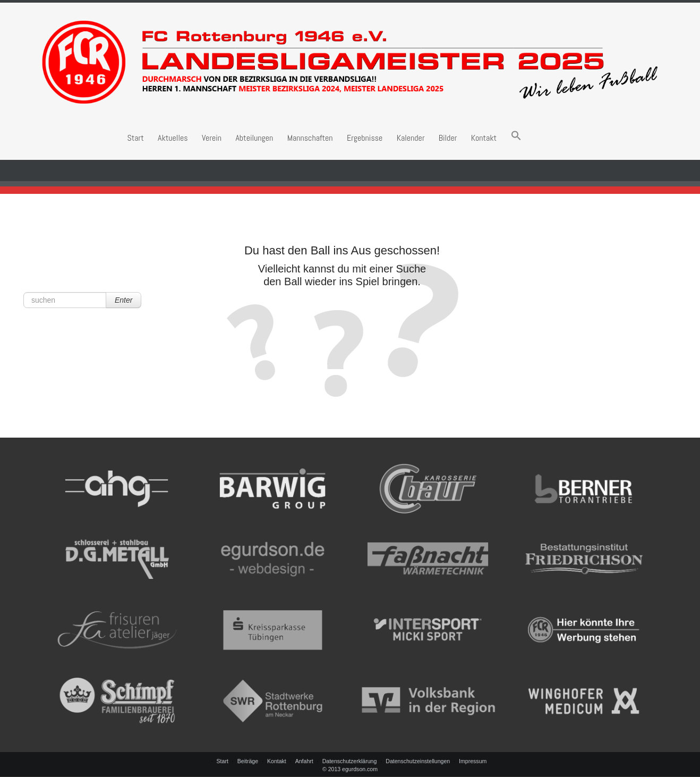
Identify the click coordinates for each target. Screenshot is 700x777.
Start (135, 138)
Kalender (411, 138)
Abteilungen (254, 138)
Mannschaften (310, 138)
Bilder (448, 138)
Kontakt (484, 138)
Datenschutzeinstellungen (418, 761)
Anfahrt (304, 761)
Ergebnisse (365, 138)
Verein (212, 138)
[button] (516, 138)
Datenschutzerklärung (350, 761)
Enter (123, 300)
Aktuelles (173, 138)
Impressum (473, 761)
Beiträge (248, 761)
